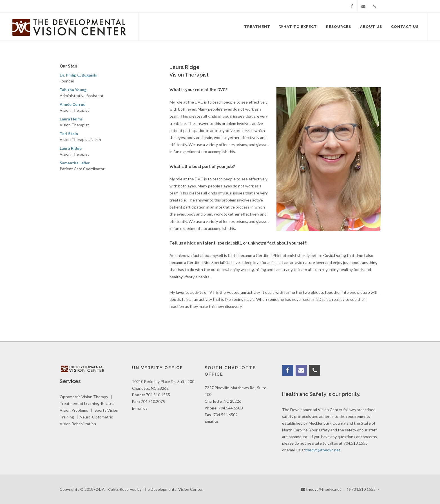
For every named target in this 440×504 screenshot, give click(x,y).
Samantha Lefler (75, 163)
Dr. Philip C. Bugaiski (79, 75)
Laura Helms (71, 119)
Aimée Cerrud (73, 104)
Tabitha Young (73, 90)
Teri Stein (69, 134)
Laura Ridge (71, 148)
